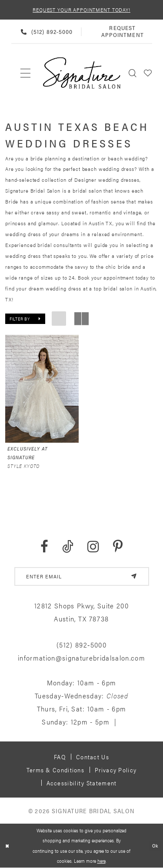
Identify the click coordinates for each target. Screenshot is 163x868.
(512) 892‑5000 (81, 645)
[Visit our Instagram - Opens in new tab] (93, 547)
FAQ (60, 757)
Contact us (93, 757)
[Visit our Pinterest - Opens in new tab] (118, 547)
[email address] (82, 577)
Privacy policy (116, 770)
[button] (148, 73)
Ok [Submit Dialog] (155, 845)
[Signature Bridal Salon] (82, 73)
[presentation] (42, 389)
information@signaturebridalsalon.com (81, 658)
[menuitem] (26, 73)
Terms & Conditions (55, 770)
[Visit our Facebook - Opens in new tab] (44, 547)
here (101, 861)
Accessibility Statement (82, 783)
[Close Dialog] (7, 846)
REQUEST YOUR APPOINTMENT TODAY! (81, 10)
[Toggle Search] (133, 73)
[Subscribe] (134, 577)
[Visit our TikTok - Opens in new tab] (68, 547)
